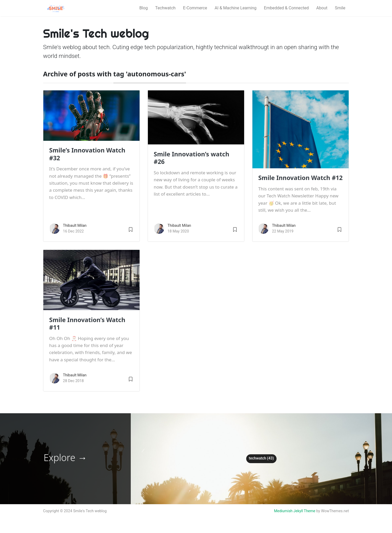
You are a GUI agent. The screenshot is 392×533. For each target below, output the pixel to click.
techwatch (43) (261, 458)
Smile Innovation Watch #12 (300, 178)
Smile (340, 8)
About (322, 8)
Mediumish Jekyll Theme (295, 511)
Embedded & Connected (286, 8)
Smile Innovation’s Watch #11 (87, 324)
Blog (143, 8)
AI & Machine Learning (235, 8)
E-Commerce (195, 8)
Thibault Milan (75, 226)
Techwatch (165, 8)
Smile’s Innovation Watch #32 (87, 154)
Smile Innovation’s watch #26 (192, 158)
